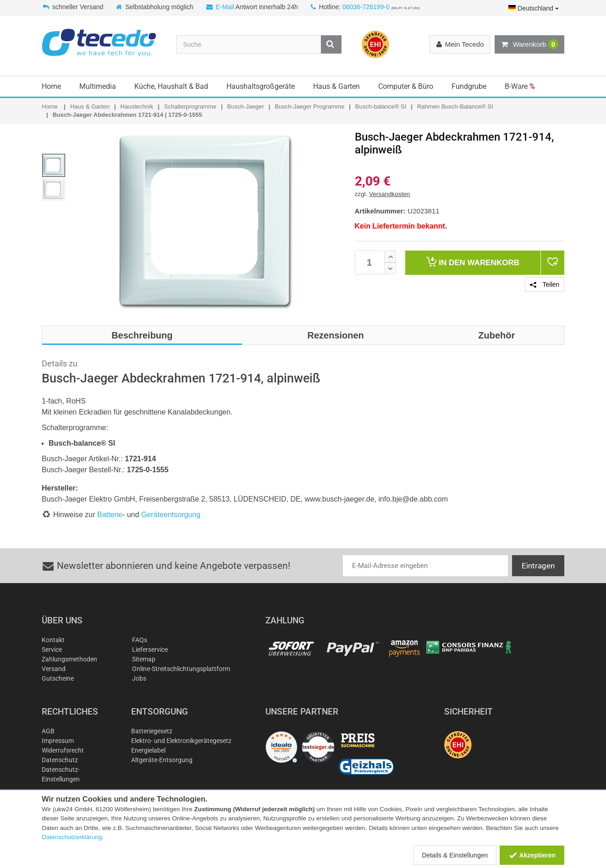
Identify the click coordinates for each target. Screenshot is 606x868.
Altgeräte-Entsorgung (162, 760)
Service (52, 650)
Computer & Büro (406, 86)
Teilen (545, 284)
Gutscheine (58, 678)
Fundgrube (469, 86)
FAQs (140, 640)
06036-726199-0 (366, 7)
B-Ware (520, 86)
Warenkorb (529, 44)
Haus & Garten (336, 86)
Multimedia (98, 86)
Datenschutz (60, 760)
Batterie (110, 515)
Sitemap (144, 659)
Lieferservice (150, 650)
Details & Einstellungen (455, 855)
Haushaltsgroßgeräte (261, 86)
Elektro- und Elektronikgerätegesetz (181, 741)
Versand (54, 669)
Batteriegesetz (152, 731)
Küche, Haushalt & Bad (171, 86)
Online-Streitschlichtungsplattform (181, 669)
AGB (48, 731)
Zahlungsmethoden (69, 659)
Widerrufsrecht (63, 750)
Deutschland (534, 8)
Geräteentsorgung (171, 515)
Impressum (58, 741)
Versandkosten (389, 194)
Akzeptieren (532, 855)
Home (51, 86)
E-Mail (225, 7)
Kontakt (53, 640)
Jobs (139, 678)
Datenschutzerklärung (72, 837)
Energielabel (148, 750)
